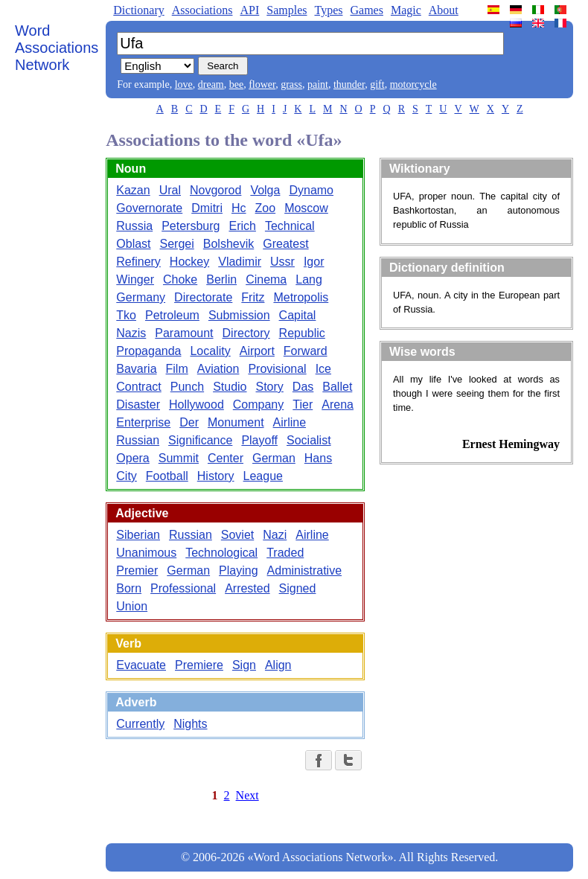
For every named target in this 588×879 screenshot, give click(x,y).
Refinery (138, 262)
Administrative (304, 570)
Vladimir (240, 262)
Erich (242, 226)
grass (291, 84)
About (444, 10)
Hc (239, 208)
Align (278, 665)
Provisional (277, 369)
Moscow (306, 208)
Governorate (149, 208)
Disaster (138, 405)
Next (247, 795)
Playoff (259, 440)
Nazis (131, 333)
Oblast (133, 244)
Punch (187, 387)
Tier (303, 405)
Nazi (275, 535)
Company (258, 405)
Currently (140, 724)
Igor (314, 262)
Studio (230, 387)
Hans (318, 458)
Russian (138, 440)
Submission (239, 315)
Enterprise (143, 422)
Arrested (247, 588)
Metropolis (301, 297)
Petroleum (172, 315)
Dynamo (311, 190)
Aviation (218, 369)
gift (377, 84)
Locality (210, 351)
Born (129, 588)
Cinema (266, 279)
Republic (302, 333)
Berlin (221, 279)
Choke (180, 279)
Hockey (189, 262)
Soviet (237, 535)
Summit (179, 458)
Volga (265, 190)
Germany (141, 297)
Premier (137, 570)
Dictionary (138, 10)
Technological (221, 553)
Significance (200, 440)
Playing (238, 570)
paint (318, 84)
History (216, 476)
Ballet (337, 387)
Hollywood (196, 405)
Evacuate (141, 665)
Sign (244, 665)
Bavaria (136, 369)
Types (328, 10)
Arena (338, 405)
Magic (406, 10)
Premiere (199, 665)
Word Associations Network (57, 48)
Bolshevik (229, 244)
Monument (236, 422)
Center (226, 458)
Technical (290, 226)
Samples (287, 10)
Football (167, 476)
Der (189, 422)
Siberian (138, 535)
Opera (132, 458)
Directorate (203, 297)
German (274, 458)
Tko (126, 315)
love (184, 84)
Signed (298, 588)
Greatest (285, 244)
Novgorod (215, 190)
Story (270, 387)
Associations (202, 10)
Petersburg (191, 226)
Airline (290, 422)
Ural (170, 190)
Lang (309, 279)
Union (132, 606)
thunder (349, 84)
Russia (134, 226)
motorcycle (413, 84)
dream (211, 84)
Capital (298, 315)
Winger (135, 279)
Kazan (133, 190)
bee (236, 84)
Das (303, 387)
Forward (306, 351)
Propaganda (148, 351)
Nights (190, 724)
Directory (246, 333)
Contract (138, 387)
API (249, 10)
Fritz (253, 297)
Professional (183, 588)
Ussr (282, 262)
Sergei (177, 244)
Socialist (309, 440)
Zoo (266, 208)
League (263, 476)
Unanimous (146, 553)
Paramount (184, 333)
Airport (257, 351)
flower (262, 84)
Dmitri (207, 208)
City (127, 476)
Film (177, 369)
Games (366, 10)
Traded (285, 553)
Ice (323, 369)
